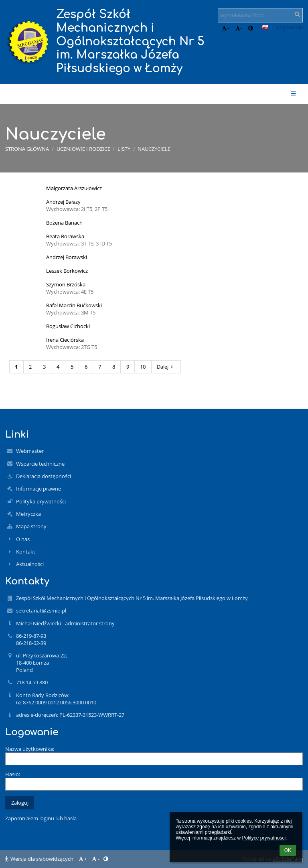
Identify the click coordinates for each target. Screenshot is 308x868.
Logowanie (290, 27)
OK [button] (288, 850)
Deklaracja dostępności (44, 476)
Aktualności (30, 564)
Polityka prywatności (41, 501)
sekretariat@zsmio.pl (41, 610)
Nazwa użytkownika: (30, 749)
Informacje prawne (38, 489)
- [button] (239, 28)
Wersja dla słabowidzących (40, 859)
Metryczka (28, 514)
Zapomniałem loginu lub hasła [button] (41, 818)
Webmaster (30, 451)
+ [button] (226, 28)
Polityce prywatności (264, 838)
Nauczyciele (154, 149)
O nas (23, 539)
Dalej (166, 367)
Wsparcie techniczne (40, 464)
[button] (265, 27)
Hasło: (13, 774)
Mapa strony (31, 526)
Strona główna (27, 149)
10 (143, 367)
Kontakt (26, 552)
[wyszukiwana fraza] (260, 15)
